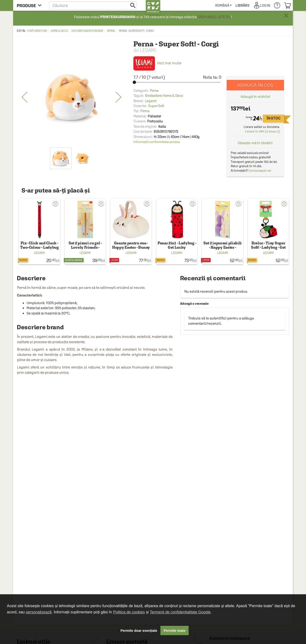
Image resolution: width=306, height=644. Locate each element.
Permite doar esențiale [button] (139, 631)
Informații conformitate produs (157, 142)
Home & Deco (59, 31)
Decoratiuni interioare (87, 31)
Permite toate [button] (175, 631)
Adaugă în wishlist (255, 96)
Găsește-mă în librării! (255, 143)
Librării (242, 5)
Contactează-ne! (260, 171)
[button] (93, 5)
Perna (145, 111)
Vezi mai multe (157, 63)
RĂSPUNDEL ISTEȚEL (214, 17)
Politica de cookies (129, 612)
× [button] (286, 16)
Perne (111, 31)
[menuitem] (223, 5)
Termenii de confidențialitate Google (180, 612)
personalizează (39, 612)
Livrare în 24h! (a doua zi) (262, 131)
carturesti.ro (37, 31)
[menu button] (30, 5)
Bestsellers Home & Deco (164, 96)
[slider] (177, 82)
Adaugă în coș (255, 85)
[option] (71, 97)
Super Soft (156, 106)
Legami (148, 50)
